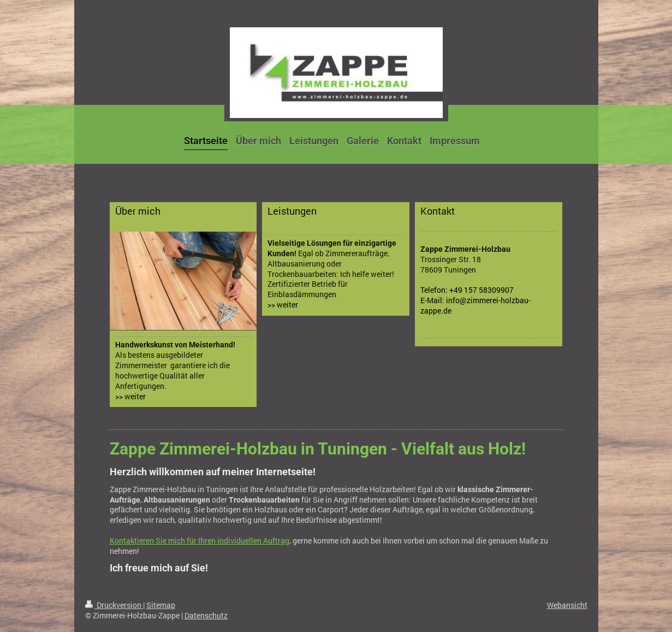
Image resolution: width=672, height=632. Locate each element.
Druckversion (114, 605)
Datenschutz (206, 615)
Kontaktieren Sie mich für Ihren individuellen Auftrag (200, 541)
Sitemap (161, 605)
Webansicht (567, 605)
